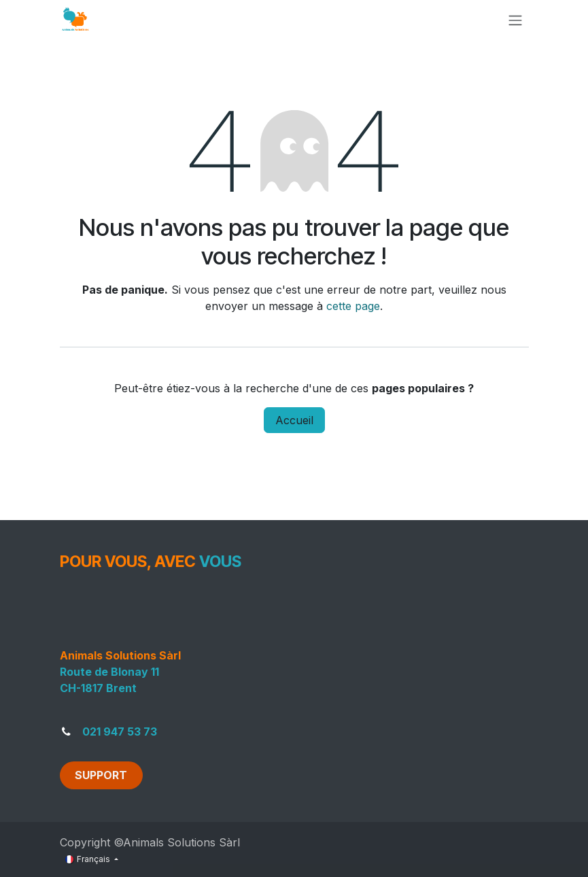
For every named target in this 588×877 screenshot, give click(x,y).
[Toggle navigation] (515, 20)
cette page (353, 306)
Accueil (294, 420)
